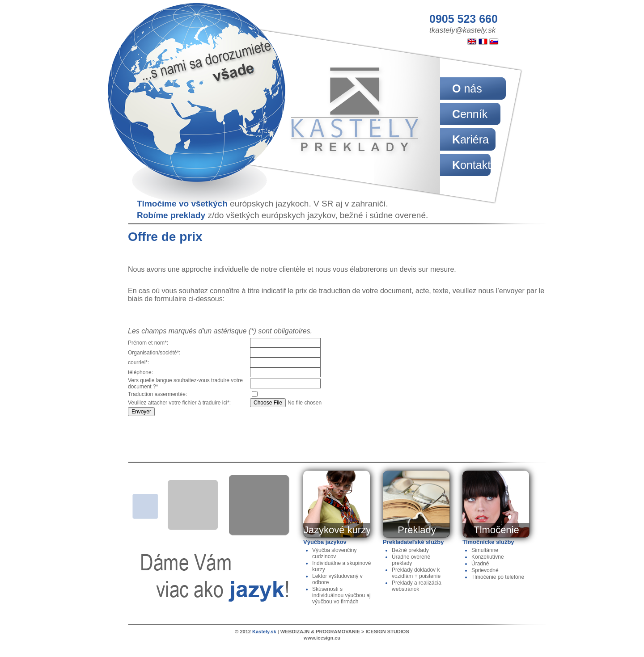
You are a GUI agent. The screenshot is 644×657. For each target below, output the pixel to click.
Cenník (470, 114)
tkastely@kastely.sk (462, 30)
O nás (467, 88)
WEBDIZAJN (295, 632)
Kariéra (470, 139)
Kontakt (471, 165)
